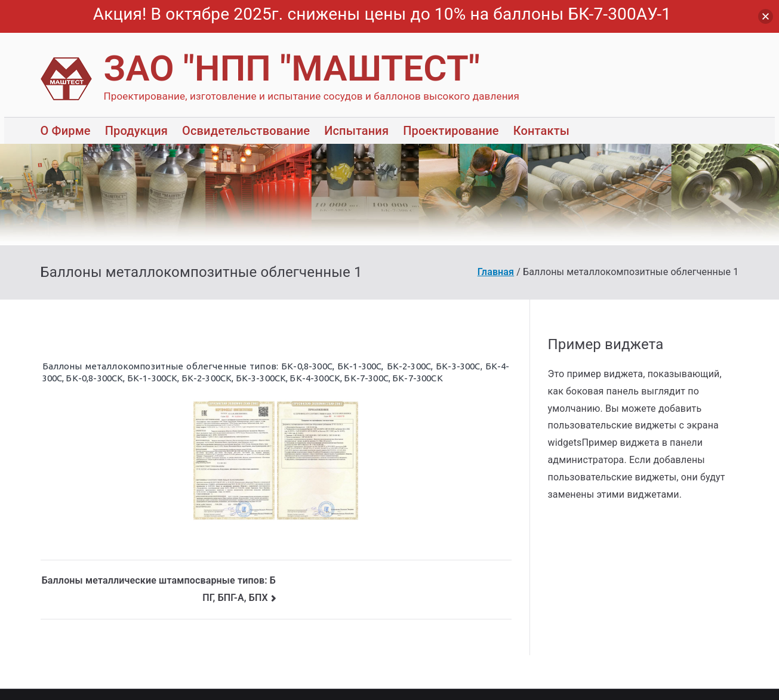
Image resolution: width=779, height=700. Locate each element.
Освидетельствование (246, 131)
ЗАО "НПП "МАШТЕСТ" (292, 68)
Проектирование (451, 131)
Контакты (541, 131)
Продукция (136, 131)
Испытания (356, 131)
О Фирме (66, 131)
